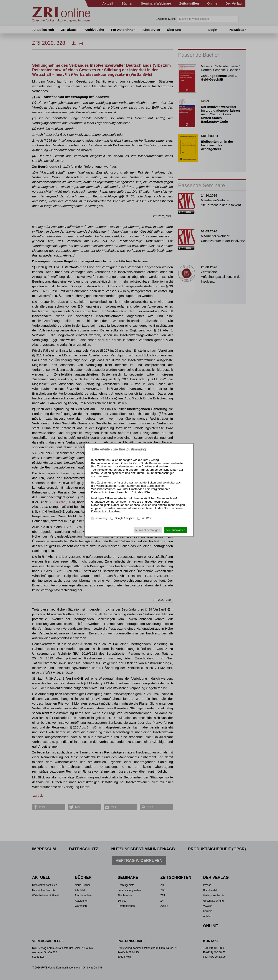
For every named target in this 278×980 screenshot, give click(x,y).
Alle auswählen (176, 530)
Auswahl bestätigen (147, 530)
